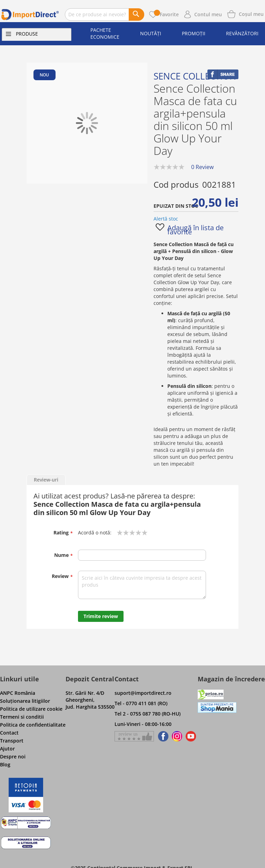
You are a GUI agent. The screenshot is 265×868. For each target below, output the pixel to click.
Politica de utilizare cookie (31, 709)
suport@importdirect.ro (143, 693)
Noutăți (151, 33)
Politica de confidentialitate (33, 725)
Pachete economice (105, 33)
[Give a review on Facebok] (134, 736)
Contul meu (208, 14)
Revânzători (242, 33)
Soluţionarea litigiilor (25, 701)
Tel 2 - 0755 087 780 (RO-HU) (148, 714)
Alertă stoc (166, 219)
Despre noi (13, 757)
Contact (9, 733)
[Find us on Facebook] (162, 736)
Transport (12, 741)
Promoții (194, 33)
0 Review (202, 167)
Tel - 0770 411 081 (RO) (141, 703)
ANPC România (18, 693)
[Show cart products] (251, 13)
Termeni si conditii (22, 717)
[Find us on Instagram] (177, 736)
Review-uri (46, 480)
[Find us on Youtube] (191, 736)
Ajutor (7, 749)
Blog (5, 764)
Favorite (166, 14)
